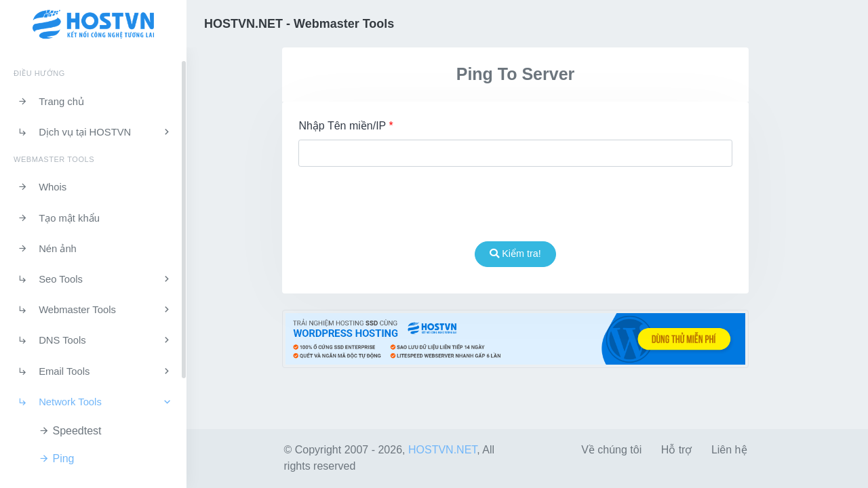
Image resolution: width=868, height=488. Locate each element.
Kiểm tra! (515, 253)
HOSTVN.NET (442, 450)
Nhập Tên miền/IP (346, 126)
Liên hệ (729, 450)
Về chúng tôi (611, 450)
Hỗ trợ (677, 450)
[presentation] (515, 204)
